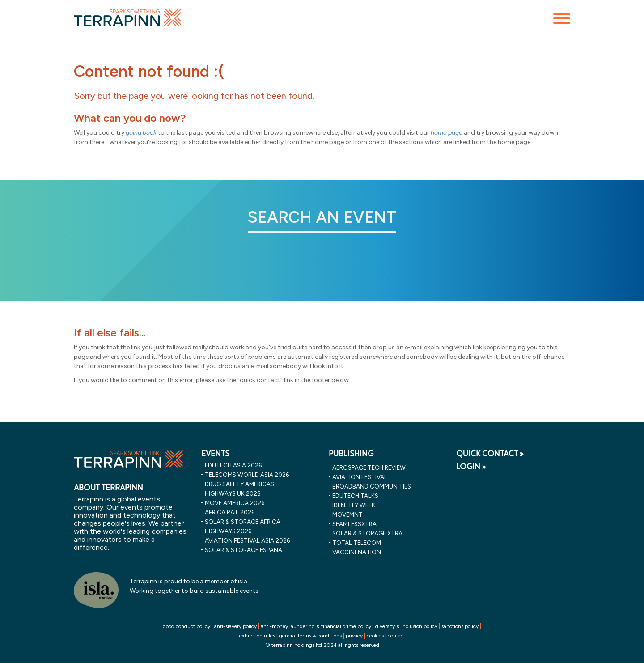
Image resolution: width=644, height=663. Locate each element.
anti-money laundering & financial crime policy (316, 626)
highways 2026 (228, 531)
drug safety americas (239, 484)
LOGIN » (471, 467)
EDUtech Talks (355, 496)
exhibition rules (257, 636)
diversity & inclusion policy (406, 626)
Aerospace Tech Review (369, 467)
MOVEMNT (347, 514)
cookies (375, 636)
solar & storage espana (244, 550)
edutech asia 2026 (233, 465)
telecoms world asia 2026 (247, 475)
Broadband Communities (372, 486)
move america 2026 (235, 503)
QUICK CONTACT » (490, 454)
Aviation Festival (360, 477)
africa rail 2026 (230, 512)
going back (141, 133)
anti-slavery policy (235, 626)
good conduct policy (186, 626)
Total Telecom (357, 543)
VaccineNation (357, 552)
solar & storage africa (243, 522)
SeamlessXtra (354, 524)
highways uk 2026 (233, 493)
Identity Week (354, 505)
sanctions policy (460, 626)
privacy (354, 636)
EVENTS (215, 454)
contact (396, 636)
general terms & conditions (310, 636)
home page (447, 133)
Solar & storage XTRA (367, 533)
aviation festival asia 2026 (247, 540)
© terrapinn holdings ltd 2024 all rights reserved (322, 645)
